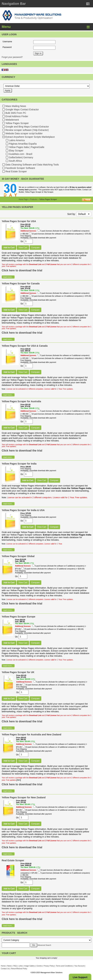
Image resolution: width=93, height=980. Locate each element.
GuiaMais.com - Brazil (21, 154)
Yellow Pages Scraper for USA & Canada (25, 346)
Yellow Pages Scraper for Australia (21, 401)
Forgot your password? (12, 57)
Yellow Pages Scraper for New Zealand (24, 797)
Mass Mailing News (16, 106)
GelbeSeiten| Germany (21, 157)
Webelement (12, 120)
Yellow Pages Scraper (17, 123)
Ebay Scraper (16, 151)
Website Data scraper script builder (24, 133)
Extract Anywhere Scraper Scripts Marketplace (30, 137)
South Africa (15, 161)
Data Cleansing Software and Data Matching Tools (32, 165)
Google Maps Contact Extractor (22, 109)
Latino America (17, 140)
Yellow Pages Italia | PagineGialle (27, 147)
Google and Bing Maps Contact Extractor (27, 127)
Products (34, 199)
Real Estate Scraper (16, 171)
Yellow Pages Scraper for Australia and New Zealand (31, 734)
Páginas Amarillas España (23, 144)
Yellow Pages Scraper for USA (19, 221)
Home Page (23, 199)
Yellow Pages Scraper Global (18, 556)
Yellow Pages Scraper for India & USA (23, 510)
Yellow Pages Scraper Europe (19, 617)
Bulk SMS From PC (16, 113)
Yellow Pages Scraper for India (19, 464)
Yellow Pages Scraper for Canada (21, 283)
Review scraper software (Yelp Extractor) (27, 130)
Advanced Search (44, 945)
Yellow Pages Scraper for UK (18, 672)
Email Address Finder (17, 116)
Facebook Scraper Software (20, 168)
